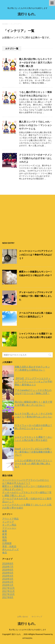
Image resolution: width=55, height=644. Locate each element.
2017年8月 (8, 597)
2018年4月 (8, 576)
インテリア (8, 522)
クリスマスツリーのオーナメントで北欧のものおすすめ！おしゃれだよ (35, 158)
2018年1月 (8, 585)
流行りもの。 (27, 14)
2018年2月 (8, 582)
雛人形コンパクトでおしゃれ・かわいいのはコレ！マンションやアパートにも (35, 125)
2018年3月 (8, 579)
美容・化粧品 (9, 546)
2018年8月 (8, 564)
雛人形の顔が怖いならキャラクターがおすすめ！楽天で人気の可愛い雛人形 (35, 63)
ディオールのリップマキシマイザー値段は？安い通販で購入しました (36, 296)
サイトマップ (37, 617)
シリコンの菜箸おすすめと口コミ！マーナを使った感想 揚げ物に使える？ (33, 464)
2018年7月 (8, 567)
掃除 (5, 540)
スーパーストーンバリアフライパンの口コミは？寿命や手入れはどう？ (36, 255)
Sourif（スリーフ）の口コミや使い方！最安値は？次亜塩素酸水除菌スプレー (33, 452)
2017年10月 (8, 594)
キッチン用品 (9, 525)
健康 (5, 531)
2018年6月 (8, 570)
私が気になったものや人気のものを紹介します (28, 630)
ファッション (9, 528)
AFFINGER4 (27, 638)
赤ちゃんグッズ (10, 550)
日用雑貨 (7, 543)
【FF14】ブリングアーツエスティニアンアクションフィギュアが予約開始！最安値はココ (33, 382)
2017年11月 (8, 591)
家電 (5, 534)
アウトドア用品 (10, 519)
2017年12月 (8, 588)
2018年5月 (8, 573)
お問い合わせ (23, 617)
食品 (5, 553)
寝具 (5, 537)
